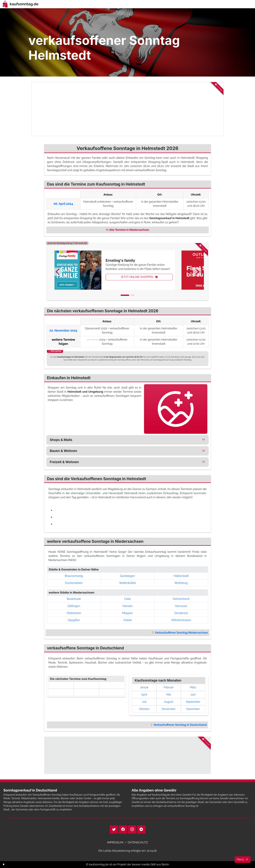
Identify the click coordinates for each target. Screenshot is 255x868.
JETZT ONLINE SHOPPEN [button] (139, 277)
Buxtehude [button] (74, 599)
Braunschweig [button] (74, 576)
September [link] (193, 702)
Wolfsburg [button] (181, 583)
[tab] (125, 295)
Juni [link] (193, 695)
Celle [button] (127, 599)
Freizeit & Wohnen (64, 462)
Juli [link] (144, 702)
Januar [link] (144, 687)
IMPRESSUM (115, 842)
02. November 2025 (63, 330)
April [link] (144, 695)
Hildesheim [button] (74, 613)
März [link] (193, 687)
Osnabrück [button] (181, 613)
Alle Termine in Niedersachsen (127, 230)
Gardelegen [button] (127, 576)
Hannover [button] (181, 606)
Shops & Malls (61, 440)
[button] (243, 860)
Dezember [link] (193, 709)
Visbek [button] (127, 620)
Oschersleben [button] (74, 583)
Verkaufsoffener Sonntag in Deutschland (178, 725)
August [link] (169, 702)
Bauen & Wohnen (63, 451)
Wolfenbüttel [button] (127, 583)
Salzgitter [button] (74, 620)
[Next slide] (197, 272)
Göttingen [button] (74, 606)
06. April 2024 (63, 204)
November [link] (169, 709)
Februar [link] (169, 687)
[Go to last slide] (58, 272)
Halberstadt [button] (181, 576)
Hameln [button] (127, 606)
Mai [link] (169, 695)
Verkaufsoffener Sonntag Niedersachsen (180, 633)
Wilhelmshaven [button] (181, 620)
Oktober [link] (144, 709)
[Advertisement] (127, 109)
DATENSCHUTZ (138, 842)
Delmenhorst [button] (181, 599)
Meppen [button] (127, 613)
